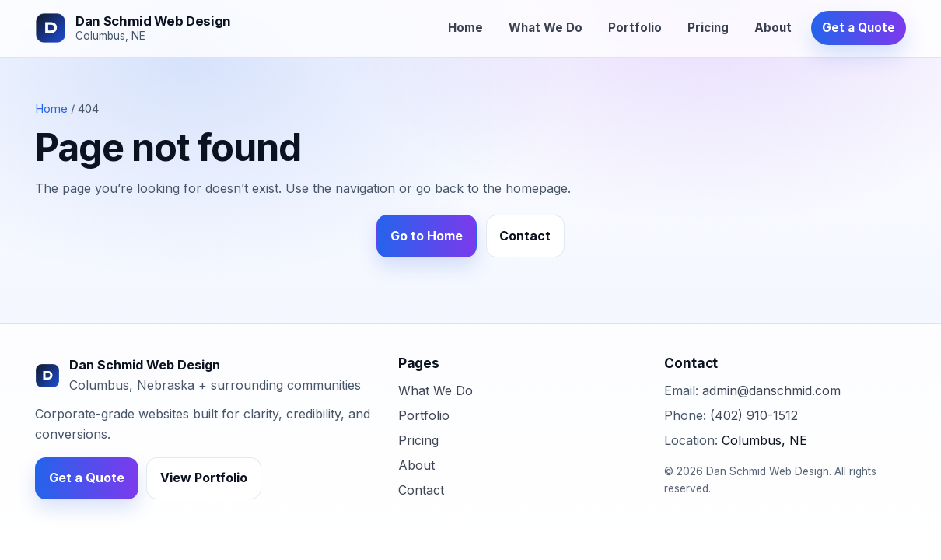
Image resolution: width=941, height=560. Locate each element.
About (773, 28)
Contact (525, 236)
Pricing (708, 28)
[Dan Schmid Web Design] (133, 28)
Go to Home (427, 236)
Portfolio (635, 28)
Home (465, 28)
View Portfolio (204, 478)
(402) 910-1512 (754, 415)
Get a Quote (859, 28)
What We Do (546, 28)
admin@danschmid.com (771, 390)
